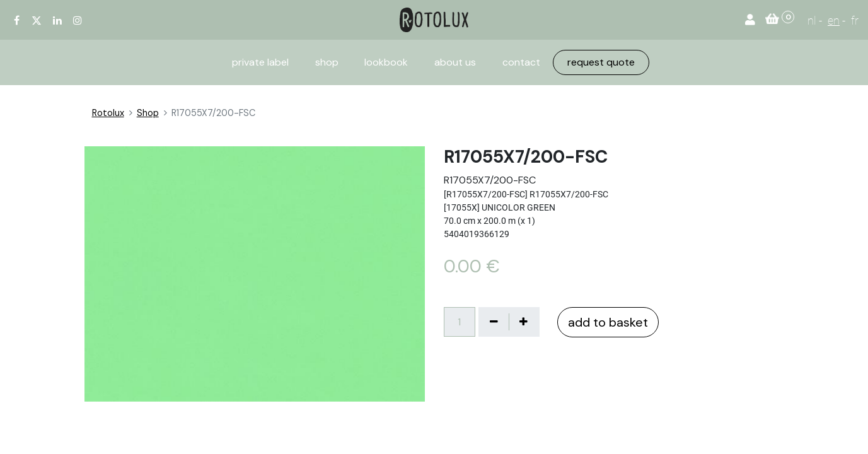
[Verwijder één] (494, 322)
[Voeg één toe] (524, 322)
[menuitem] (260, 62)
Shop (148, 113)
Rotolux (108, 113)
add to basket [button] (608, 322)
